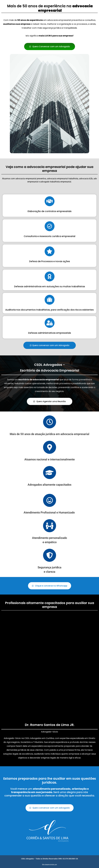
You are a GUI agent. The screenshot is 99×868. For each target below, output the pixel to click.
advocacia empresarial (26, 179)
